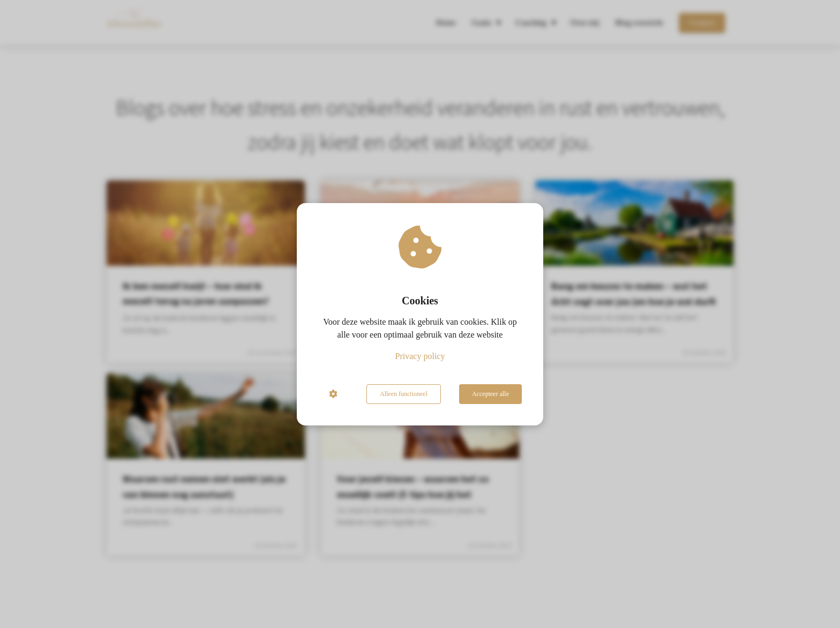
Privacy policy (420, 356)
